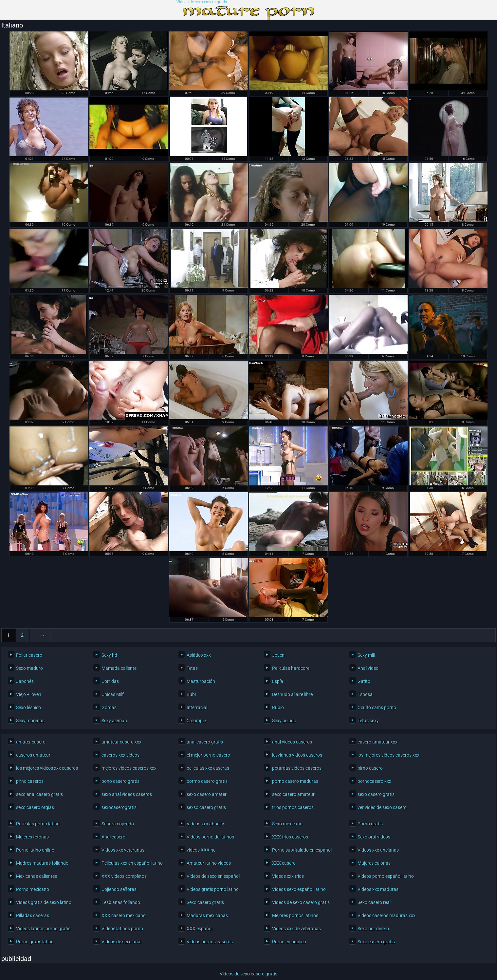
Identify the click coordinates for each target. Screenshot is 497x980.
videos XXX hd (201, 850)
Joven (278, 655)
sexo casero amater (207, 794)
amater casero (31, 742)
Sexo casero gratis (205, 902)
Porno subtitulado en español (302, 850)
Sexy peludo (284, 721)
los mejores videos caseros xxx (388, 755)
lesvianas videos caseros (297, 755)
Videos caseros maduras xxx (387, 915)
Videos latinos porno (122, 929)
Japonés (25, 681)
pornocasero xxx (374, 781)
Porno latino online (35, 850)
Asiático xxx (199, 655)
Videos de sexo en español (213, 876)
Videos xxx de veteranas (296, 929)
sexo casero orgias (35, 807)
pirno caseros (30, 781)
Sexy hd (109, 655)
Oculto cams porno (377, 707)
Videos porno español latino (386, 876)
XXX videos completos (124, 876)
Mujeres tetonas (32, 837)
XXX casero (284, 863)
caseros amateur (33, 755)
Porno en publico (289, 942)
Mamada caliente (119, 668)
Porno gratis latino (35, 942)
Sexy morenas (30, 721)
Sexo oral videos (374, 837)
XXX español (200, 929)
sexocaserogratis (119, 807)
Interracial (197, 707)
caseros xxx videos (120, 755)
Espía (278, 681)
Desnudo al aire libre (292, 694)
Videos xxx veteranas (123, 850)
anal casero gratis (205, 742)
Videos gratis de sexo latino (44, 902)
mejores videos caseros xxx (129, 768)
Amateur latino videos (209, 863)
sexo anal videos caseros (127, 794)
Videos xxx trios (288, 876)
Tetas (192, 668)
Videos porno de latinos (210, 837)
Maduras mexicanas (207, 915)
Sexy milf (367, 655)
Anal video (368, 668)
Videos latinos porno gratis (43, 929)
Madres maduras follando (42, 863)
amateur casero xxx (121, 742)
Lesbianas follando (121, 902)
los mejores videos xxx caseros (47, 768)
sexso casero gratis (206, 807)
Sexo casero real (374, 902)
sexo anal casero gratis (39, 794)
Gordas (109, 707)
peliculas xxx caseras (208, 768)
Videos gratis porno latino (213, 889)
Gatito (364, 681)
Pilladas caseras (33, 915)
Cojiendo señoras (119, 889)
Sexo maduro (29, 668)
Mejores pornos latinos (295, 915)
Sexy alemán (114, 721)
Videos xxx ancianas (378, 850)
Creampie (196, 721)
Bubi (191, 694)
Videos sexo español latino (299, 889)
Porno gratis (370, 824)
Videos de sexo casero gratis (202, 2)
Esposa (365, 694)
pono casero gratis (120, 781)
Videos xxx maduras (378, 889)
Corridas (110, 681)
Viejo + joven (29, 694)
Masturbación (201, 681)
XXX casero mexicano (124, 915)
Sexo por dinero (373, 929)
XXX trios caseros (290, 837)
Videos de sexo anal (121, 942)
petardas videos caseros (297, 768)
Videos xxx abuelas (206, 824)
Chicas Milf (113, 694)
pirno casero (370, 768)
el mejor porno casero (208, 755)
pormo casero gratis (207, 781)
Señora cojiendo (118, 824)
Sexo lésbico (28, 707)
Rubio (278, 707)
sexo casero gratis (376, 794)
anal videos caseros (292, 742)
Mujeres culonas (374, 863)
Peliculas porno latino (38, 824)
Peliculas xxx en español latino (132, 863)
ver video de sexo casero (382, 807)
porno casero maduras (295, 781)
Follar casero (29, 655)
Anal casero (113, 837)
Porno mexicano (33, 889)
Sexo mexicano (287, 824)
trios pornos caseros (293, 807)
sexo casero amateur (293, 794)
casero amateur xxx (377, 742)
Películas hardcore (291, 668)
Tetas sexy (368, 721)
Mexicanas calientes (37, 876)
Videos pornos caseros (210, 942)
